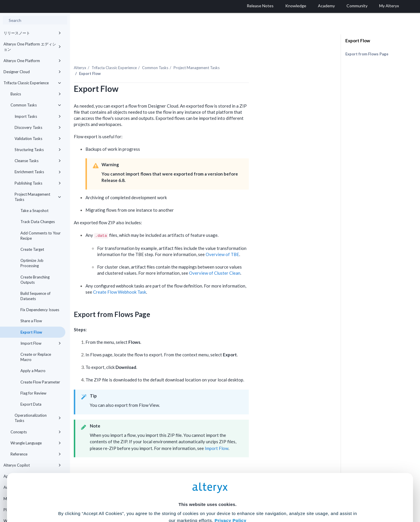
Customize (255, 496)
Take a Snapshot (34, 211)
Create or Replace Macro (36, 357)
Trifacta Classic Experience (32, 83)
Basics (36, 94)
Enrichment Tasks (38, 172)
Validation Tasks (38, 139)
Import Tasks (38, 116)
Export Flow (31, 332)
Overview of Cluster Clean (269, 260)
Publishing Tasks (38, 183)
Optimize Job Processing (32, 263)
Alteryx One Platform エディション (32, 47)
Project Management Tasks (38, 197)
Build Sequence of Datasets (35, 296)
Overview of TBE (277, 242)
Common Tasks (36, 105)
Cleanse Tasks (38, 161)
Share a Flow (31, 321)
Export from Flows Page (367, 54)
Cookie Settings (208, 479)
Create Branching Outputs (35, 280)
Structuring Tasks (38, 150)
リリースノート (32, 33)
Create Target (32, 249)
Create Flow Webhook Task (174, 280)
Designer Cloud (32, 72)
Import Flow (41, 343)
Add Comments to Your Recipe (41, 236)
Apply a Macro (33, 371)
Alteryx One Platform (32, 61)
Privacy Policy (231, 463)
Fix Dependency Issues (40, 310)
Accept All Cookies (166, 496)
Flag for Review (33, 393)
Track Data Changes (38, 222)
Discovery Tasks (38, 127)
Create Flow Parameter (40, 382)
